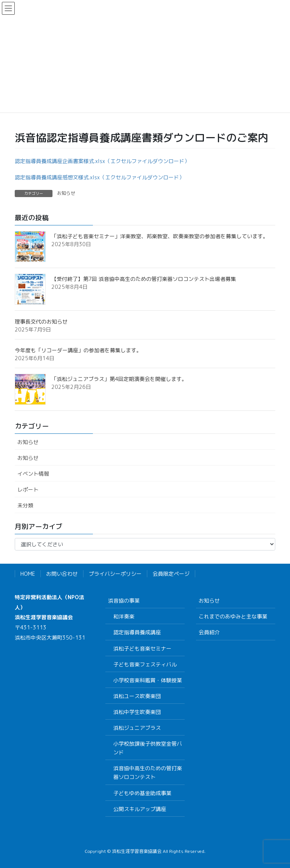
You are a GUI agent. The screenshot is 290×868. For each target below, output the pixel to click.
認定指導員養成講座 (137, 632)
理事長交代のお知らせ (41, 321)
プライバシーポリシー (115, 574)
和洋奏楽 (124, 616)
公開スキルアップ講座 (140, 809)
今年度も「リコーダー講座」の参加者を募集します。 (78, 350)
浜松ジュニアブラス (137, 728)
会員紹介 (209, 632)
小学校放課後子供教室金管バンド (148, 748)
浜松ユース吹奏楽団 (137, 696)
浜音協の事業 (124, 601)
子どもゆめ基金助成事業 (142, 793)
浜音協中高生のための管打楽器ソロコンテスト (148, 772)
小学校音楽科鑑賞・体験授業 (148, 680)
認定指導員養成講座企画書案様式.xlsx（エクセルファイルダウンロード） (102, 161)
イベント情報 (33, 474)
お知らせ (66, 193)
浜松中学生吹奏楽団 (137, 712)
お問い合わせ (62, 574)
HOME (28, 574)
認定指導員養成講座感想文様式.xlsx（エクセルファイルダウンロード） (99, 177)
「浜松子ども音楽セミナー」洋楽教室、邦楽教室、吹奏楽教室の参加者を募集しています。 (160, 236)
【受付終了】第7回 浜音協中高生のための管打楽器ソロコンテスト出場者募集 (144, 279)
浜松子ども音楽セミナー (142, 648)
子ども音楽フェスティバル (145, 664)
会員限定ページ (171, 574)
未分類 (25, 505)
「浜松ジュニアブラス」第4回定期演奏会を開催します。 (119, 379)
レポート (28, 490)
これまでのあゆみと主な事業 (233, 616)
